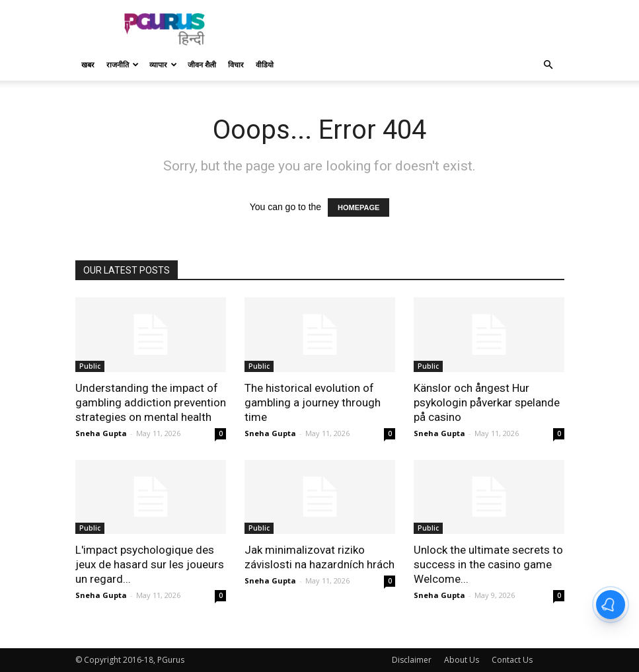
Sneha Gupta (101, 433)
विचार (236, 64)
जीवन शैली (202, 64)
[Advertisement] (409, 29)
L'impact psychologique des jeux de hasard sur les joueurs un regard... (150, 564)
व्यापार (163, 64)
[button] (548, 65)
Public (90, 366)
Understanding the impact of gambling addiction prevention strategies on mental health (151, 402)
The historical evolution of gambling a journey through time (313, 402)
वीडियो (265, 64)
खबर (88, 64)
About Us (462, 660)
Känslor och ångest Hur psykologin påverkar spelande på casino (487, 402)
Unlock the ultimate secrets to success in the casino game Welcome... (488, 564)
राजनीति (123, 64)
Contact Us (512, 660)
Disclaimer (412, 660)
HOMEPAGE (358, 207)
